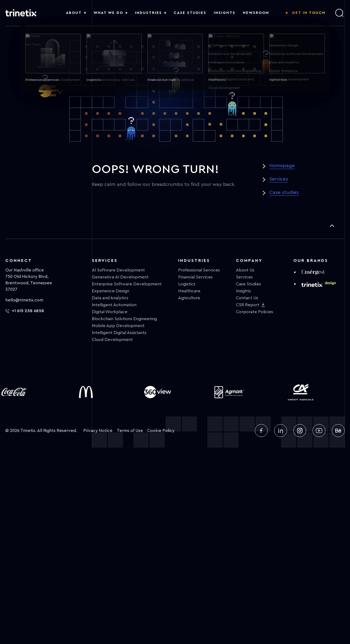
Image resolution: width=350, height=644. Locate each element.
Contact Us (247, 298)
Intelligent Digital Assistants (119, 333)
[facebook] (261, 431)
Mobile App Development (118, 326)
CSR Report (248, 305)
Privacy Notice (98, 431)
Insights (243, 291)
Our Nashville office (25, 270)
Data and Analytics (110, 298)
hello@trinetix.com (24, 300)
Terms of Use (130, 431)
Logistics (187, 284)
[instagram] (300, 431)
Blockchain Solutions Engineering (124, 319)
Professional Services (199, 270)
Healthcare (189, 291)
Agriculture (189, 298)
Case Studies (248, 284)
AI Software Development (118, 270)
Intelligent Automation (114, 305)
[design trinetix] (319, 284)
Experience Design (111, 291)
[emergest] (313, 272)
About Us (245, 270)
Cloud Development (112, 340)
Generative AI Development (120, 277)
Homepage (282, 166)
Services (279, 179)
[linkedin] (281, 431)
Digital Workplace (110, 312)
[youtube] (319, 431)
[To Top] (332, 226)
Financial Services (195, 277)
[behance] (338, 431)
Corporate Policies (254, 312)
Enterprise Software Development (127, 284)
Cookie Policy (161, 431)
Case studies (284, 192)
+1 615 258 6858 (25, 311)
